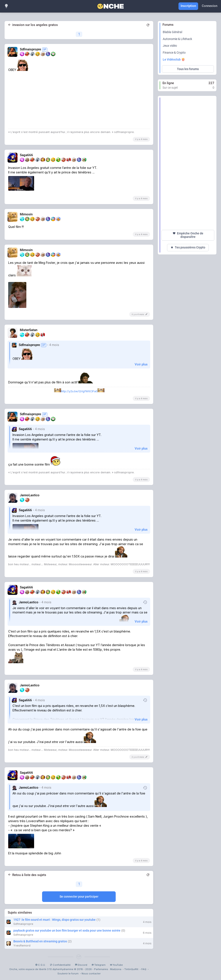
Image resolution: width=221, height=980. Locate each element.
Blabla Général (172, 32)
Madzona (116, 969)
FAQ (144, 969)
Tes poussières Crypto (188, 247)
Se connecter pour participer (79, 897)
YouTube (116, 965)
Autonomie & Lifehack (177, 39)
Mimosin (26, 214)
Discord (81, 965)
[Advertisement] (188, 163)
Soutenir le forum (68, 974)
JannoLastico (30, 495)
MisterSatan (29, 330)
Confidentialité (60, 965)
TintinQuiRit (131, 969)
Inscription (188, 6)
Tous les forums (188, 69)
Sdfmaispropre (34, 50)
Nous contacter (91, 974)
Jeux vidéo (170, 46)
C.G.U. (40, 965)
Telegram (99, 965)
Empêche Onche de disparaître (188, 235)
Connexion (210, 6)
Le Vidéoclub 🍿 (174, 59)
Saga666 (26, 155)
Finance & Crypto (174, 53)
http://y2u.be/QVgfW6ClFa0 (79, 391)
